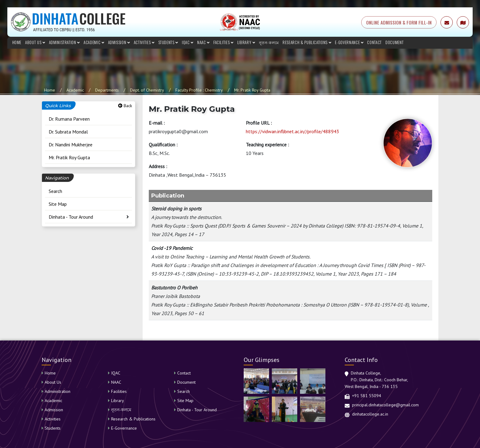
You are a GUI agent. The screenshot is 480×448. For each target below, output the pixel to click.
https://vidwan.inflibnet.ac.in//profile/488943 (292, 131)
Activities (144, 42)
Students (168, 42)
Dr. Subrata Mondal (68, 132)
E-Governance (349, 42)
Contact (374, 42)
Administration (64, 42)
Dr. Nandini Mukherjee (71, 145)
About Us (35, 42)
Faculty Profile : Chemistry (199, 90)
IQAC (188, 42)
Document (394, 42)
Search (55, 191)
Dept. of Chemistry (147, 90)
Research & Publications (307, 42)
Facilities (223, 42)
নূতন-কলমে (269, 42)
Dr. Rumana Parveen (69, 119)
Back (125, 106)
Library (246, 42)
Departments (107, 90)
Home (17, 42)
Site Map (58, 204)
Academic (94, 42)
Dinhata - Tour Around (71, 217)
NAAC (203, 42)
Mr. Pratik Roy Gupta (252, 90)
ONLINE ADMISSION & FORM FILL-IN (399, 22)
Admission (119, 42)
